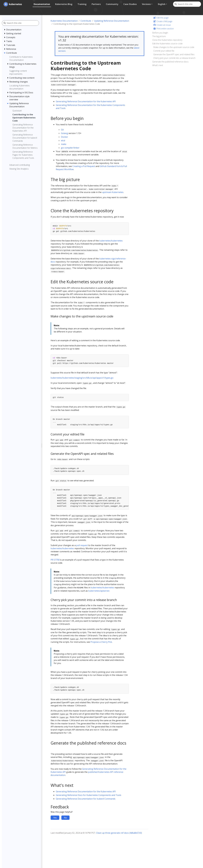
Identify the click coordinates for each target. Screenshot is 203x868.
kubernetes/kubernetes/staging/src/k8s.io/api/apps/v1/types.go (82, 378)
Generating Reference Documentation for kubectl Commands (86, 799)
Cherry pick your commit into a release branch (174, 58)
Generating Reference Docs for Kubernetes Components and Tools (88, 795)
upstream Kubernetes (113, 192)
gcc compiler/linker (70, 148)
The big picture (159, 36)
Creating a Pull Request (84, 166)
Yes (55, 818)
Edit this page (161, 18)
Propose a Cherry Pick (101, 642)
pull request (82, 545)
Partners (96, 4)
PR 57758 (55, 560)
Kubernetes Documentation (64, 21)
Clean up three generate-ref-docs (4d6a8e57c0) (119, 833)
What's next (158, 65)
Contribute (86, 21)
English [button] (162, 4)
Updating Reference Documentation (112, 21)
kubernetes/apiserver (99, 591)
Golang (64, 133)
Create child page (163, 21)
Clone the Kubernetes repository (167, 40)
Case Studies (130, 4)
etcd (63, 140)
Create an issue (162, 25)
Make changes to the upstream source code (174, 47)
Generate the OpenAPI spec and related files (174, 54)
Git (62, 130)
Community (112, 4)
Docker (64, 137)
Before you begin (160, 33)
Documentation (42, 4)
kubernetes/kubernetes (111, 241)
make (64, 144)
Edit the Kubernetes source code (167, 44)
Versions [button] (146, 4)
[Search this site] (189, 4)
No (65, 818)
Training (82, 4)
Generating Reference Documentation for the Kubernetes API (86, 101)
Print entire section (164, 29)
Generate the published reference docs (170, 62)
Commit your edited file (164, 51)
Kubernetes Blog (64, 4)
